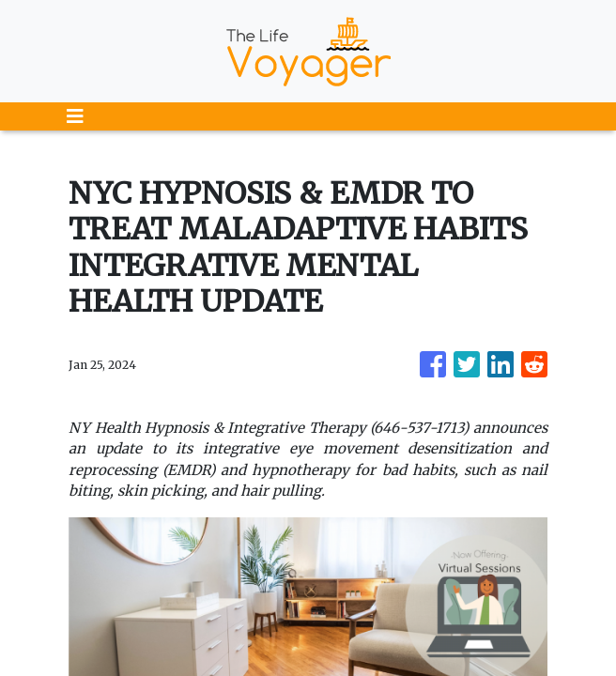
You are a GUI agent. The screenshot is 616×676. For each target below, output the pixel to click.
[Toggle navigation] (75, 116)
